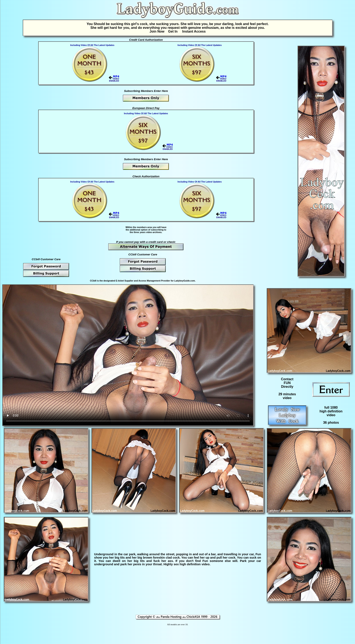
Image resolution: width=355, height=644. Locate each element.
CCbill (93, 281)
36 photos (331, 423)
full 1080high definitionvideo (331, 411)
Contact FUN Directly (287, 383)
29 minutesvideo (287, 396)
